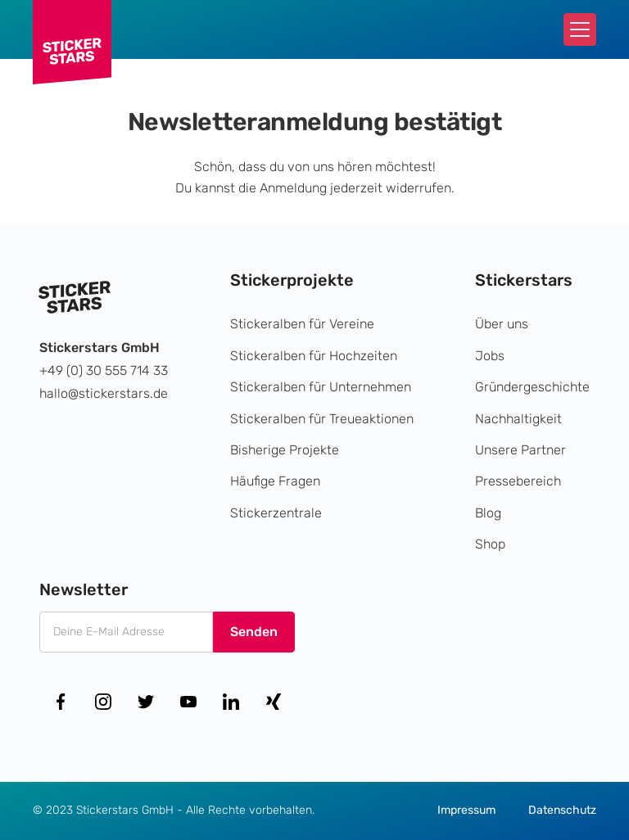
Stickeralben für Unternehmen (321, 387)
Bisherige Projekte (285, 450)
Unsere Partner (520, 450)
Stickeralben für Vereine (302, 324)
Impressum (466, 810)
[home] (72, 42)
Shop (490, 544)
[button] (580, 29)
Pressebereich (518, 481)
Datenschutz (562, 810)
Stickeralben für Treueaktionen (322, 419)
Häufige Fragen (275, 481)
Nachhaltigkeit (518, 419)
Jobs (490, 356)
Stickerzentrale (276, 513)
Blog (488, 513)
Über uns (502, 324)
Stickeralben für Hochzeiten (314, 356)
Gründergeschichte (532, 387)
